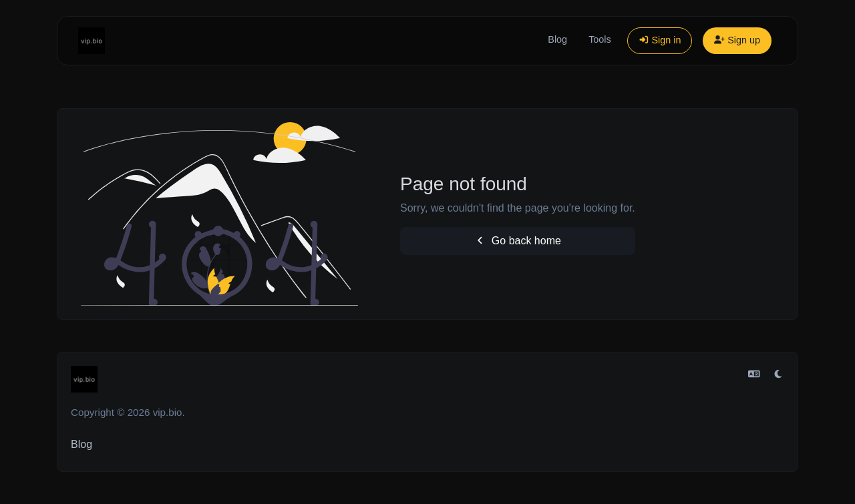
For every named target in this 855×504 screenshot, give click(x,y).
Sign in (660, 40)
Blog (557, 39)
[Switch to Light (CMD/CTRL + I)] (778, 374)
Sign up (737, 40)
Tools (600, 39)
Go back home (518, 241)
